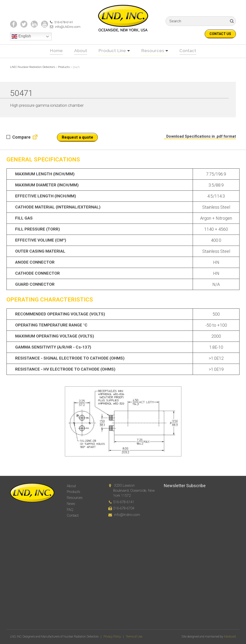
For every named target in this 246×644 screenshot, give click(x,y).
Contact (190, 59)
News (71, 504)
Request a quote (77, 146)
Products (74, 492)
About (79, 59)
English (21, 45)
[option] (123, 430)
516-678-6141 (60, 31)
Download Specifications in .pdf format (199, 145)
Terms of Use (134, 637)
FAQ (70, 510)
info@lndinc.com (127, 515)
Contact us (220, 34)
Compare (18, 146)
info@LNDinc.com (64, 35)
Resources (154, 59)
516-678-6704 (124, 508)
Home (54, 59)
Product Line (112, 59)
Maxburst (230, 637)
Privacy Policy (112, 637)
